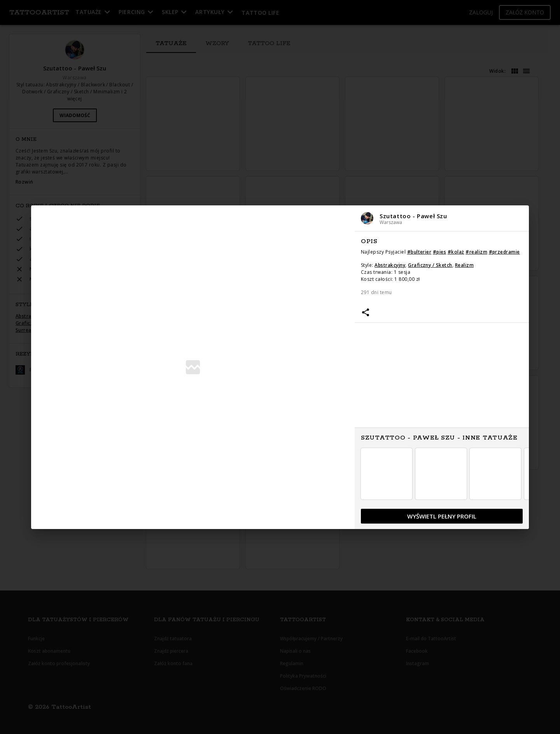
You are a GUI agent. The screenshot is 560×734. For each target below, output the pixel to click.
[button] (442, 218)
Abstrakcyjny (390, 265)
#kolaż (456, 252)
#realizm (476, 252)
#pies (439, 252)
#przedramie (504, 252)
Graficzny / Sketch (430, 265)
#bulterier (419, 252)
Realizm (464, 265)
